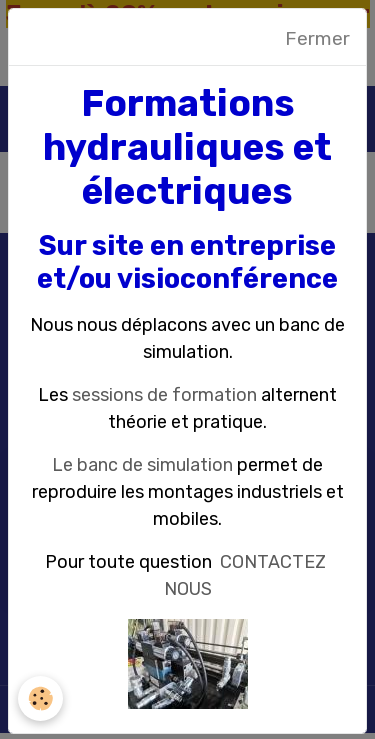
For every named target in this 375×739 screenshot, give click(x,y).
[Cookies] (40, 698)
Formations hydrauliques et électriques (187, 147)
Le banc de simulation (142, 465)
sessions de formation (164, 395)
